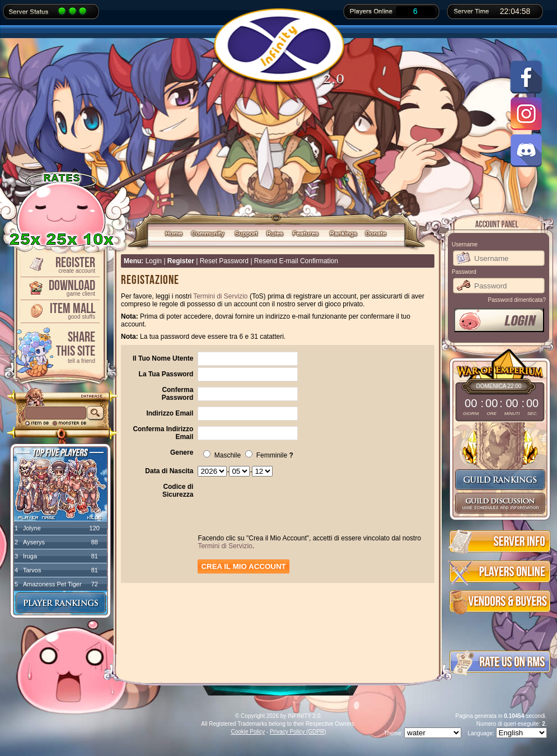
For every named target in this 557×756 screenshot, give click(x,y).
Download (59, 287)
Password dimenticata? (517, 300)
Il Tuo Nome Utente (163, 358)
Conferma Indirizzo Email (163, 433)
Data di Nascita (169, 471)
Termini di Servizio (220, 296)
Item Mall (59, 310)
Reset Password (224, 261)
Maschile (222, 455)
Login (154, 261)
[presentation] (283, 511)
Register (59, 264)
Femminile (266, 455)
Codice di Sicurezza (178, 491)
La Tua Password (166, 374)
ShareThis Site (59, 346)
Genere (182, 452)
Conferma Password (178, 394)
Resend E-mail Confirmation (296, 261)
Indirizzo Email (170, 413)
